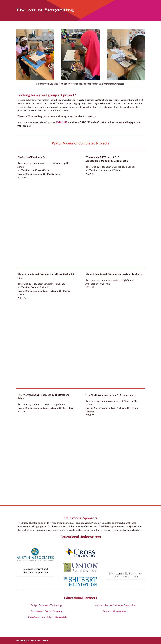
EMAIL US (62, 122)
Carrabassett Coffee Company (47, 611)
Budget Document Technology (47, 605)
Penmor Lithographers (114, 611)
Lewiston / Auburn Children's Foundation (114, 605)
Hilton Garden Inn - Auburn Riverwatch (47, 617)
